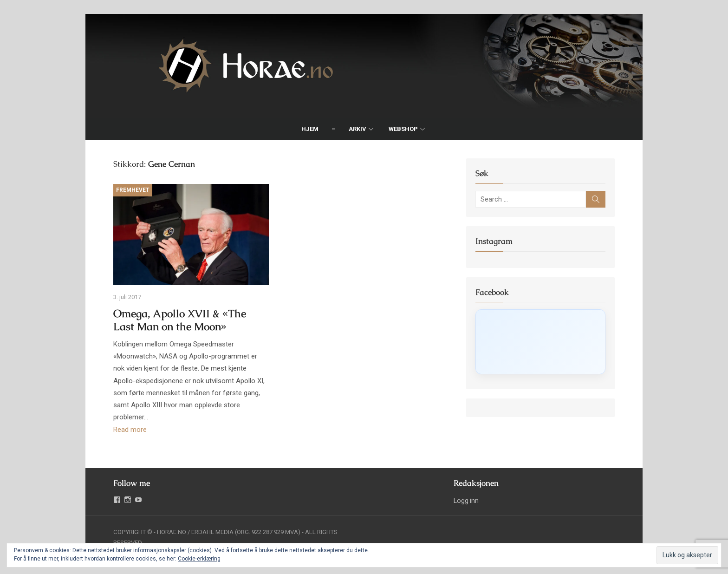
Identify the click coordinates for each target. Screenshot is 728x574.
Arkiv (357, 129)
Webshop (403, 129)
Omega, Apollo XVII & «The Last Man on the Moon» (180, 320)
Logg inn (466, 501)
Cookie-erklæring (199, 559)
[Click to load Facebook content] (540, 342)
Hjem (310, 129)
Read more (130, 430)
